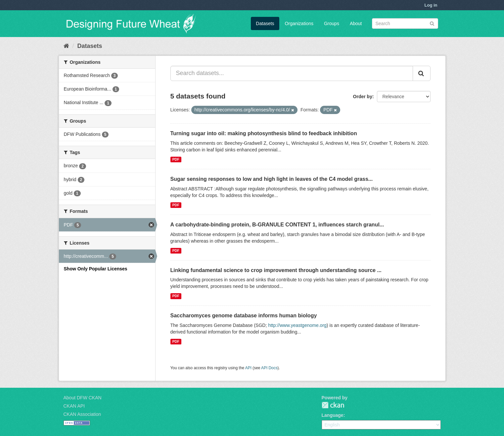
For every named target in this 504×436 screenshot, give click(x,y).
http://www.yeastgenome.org (297, 325)
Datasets (265, 23)
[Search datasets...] (292, 73)
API (248, 368)
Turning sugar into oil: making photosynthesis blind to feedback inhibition (264, 133)
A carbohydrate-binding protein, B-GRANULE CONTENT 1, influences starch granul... (277, 225)
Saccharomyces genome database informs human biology (244, 316)
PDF (176, 159)
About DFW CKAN (83, 398)
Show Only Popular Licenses (96, 269)
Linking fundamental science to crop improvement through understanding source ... (276, 270)
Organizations (299, 23)
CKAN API (74, 406)
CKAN (333, 405)
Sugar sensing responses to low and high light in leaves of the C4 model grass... (272, 179)
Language (333, 415)
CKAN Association (82, 414)
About (356, 23)
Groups (332, 23)
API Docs (269, 368)
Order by (363, 97)
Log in (431, 5)
